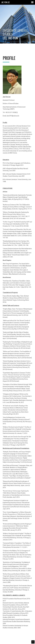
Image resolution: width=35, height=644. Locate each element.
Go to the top (33, 642)
